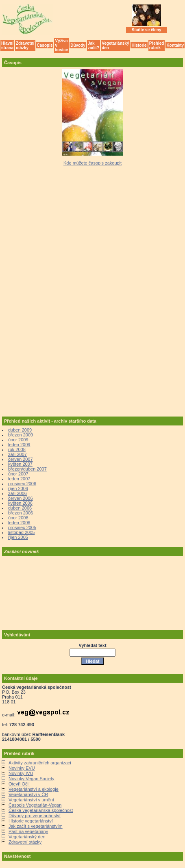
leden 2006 (19, 523)
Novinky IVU (21, 773)
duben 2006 (20, 508)
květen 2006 (20, 503)
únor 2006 (18, 518)
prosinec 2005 (22, 527)
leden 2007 (19, 479)
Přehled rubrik (157, 46)
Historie (139, 45)
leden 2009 (19, 445)
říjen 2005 (18, 537)
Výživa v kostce (61, 45)
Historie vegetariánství (31, 821)
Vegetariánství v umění (31, 800)
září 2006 (17, 493)
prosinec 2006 (22, 484)
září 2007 (17, 454)
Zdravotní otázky (25, 46)
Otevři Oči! (19, 784)
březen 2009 (21, 435)
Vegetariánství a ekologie (34, 789)
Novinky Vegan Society (32, 779)
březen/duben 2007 (27, 469)
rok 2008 (17, 449)
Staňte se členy (147, 30)
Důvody (78, 45)
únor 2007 (18, 474)
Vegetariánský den (115, 46)
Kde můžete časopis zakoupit (92, 163)
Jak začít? (94, 46)
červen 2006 (21, 498)
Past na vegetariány (28, 831)
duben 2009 (20, 430)
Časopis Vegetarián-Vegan (35, 805)
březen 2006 (21, 513)
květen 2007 (20, 464)
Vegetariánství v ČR (28, 794)
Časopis (45, 45)
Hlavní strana (7, 46)
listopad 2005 (21, 532)
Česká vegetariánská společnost (41, 810)
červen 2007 (21, 459)
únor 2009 (18, 440)
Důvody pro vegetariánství (35, 816)
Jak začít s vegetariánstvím (36, 826)
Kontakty (175, 45)
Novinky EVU (22, 768)
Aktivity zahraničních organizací (40, 763)
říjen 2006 (18, 488)
